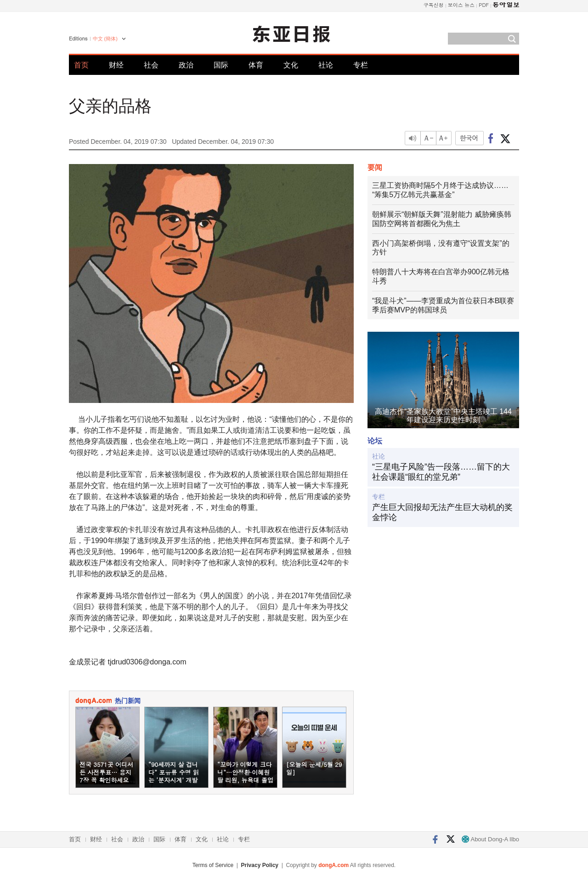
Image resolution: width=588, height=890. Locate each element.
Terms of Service (213, 865)
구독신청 (434, 5)
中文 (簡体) (105, 39)
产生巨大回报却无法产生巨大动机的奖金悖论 (442, 512)
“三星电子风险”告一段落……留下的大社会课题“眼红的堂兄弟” (441, 472)
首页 (81, 65)
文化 (291, 65)
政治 (186, 65)
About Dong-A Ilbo (490, 839)
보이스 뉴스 (461, 5)
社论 (326, 65)
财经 (116, 65)
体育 (256, 65)
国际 (221, 65)
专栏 (361, 65)
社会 (151, 65)
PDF (484, 5)
